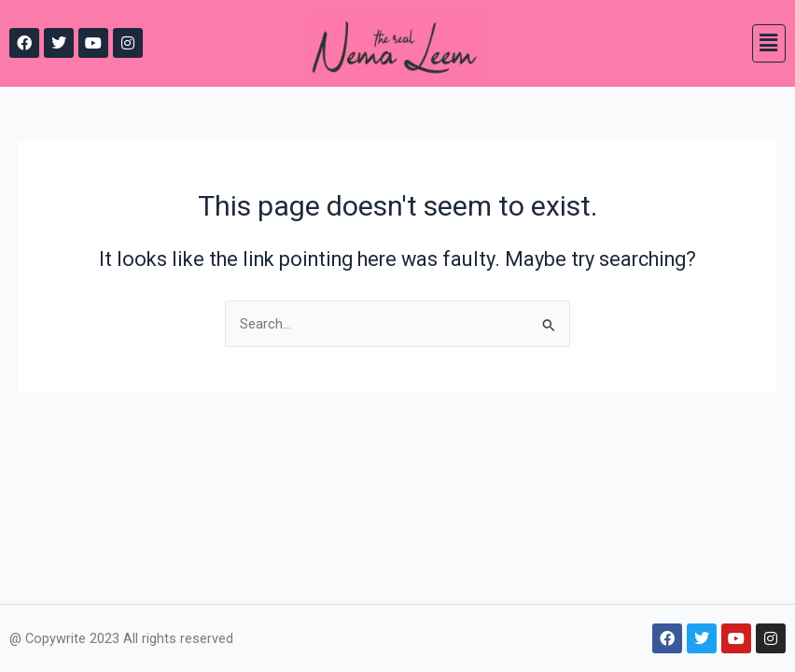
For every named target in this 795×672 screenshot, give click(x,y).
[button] (769, 43)
